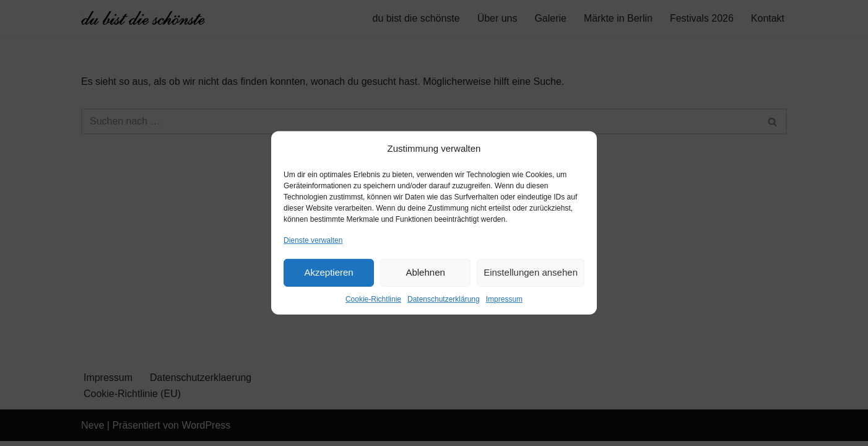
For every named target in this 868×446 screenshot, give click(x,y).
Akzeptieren (328, 272)
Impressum (504, 299)
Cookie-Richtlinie (373, 299)
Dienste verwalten (313, 240)
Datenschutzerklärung (444, 299)
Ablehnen (425, 272)
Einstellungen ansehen (531, 272)
